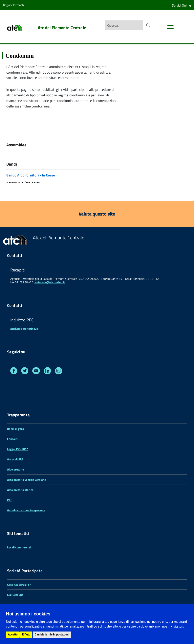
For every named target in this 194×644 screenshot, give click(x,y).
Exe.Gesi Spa (15, 595)
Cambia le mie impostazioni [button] (52, 634)
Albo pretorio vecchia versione (27, 480)
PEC (10, 500)
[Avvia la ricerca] (148, 25)
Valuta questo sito (97, 214)
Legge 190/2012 (18, 449)
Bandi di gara (16, 429)
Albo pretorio (16, 469)
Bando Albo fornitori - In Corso (31, 175)
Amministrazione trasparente (26, 510)
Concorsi (13, 439)
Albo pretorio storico (20, 490)
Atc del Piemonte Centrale (62, 28)
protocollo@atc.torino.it (49, 282)
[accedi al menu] (172, 27)
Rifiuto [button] (26, 634)
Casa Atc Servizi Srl (19, 585)
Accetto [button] (13, 634)
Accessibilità (15, 459)
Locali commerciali (19, 547)
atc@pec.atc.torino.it (24, 329)
